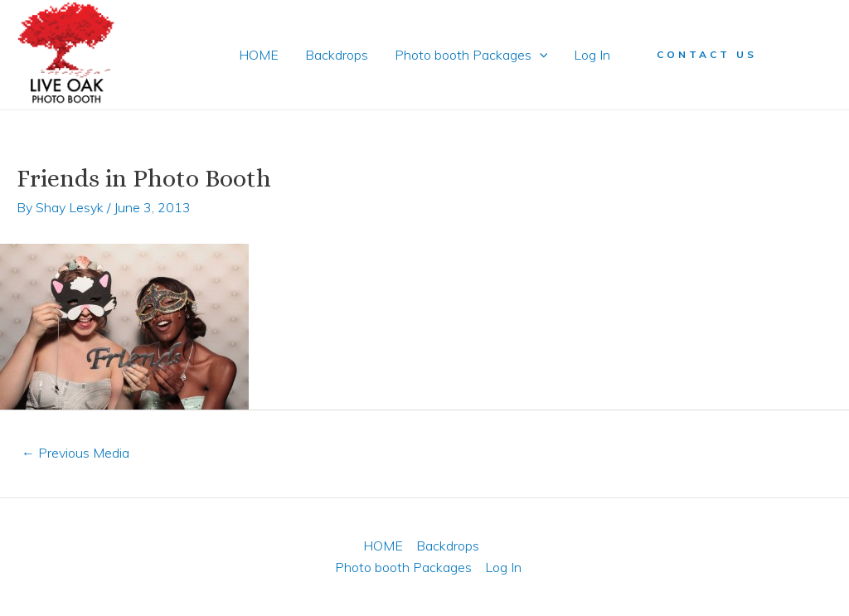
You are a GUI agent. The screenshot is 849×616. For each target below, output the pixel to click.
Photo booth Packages (471, 55)
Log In (592, 55)
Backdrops (337, 55)
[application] (540, 55)
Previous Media (75, 453)
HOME (259, 55)
